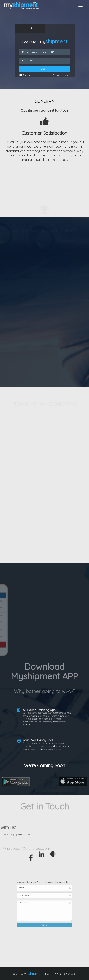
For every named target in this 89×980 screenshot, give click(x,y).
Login (30, 28)
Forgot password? (62, 75)
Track (60, 28)
